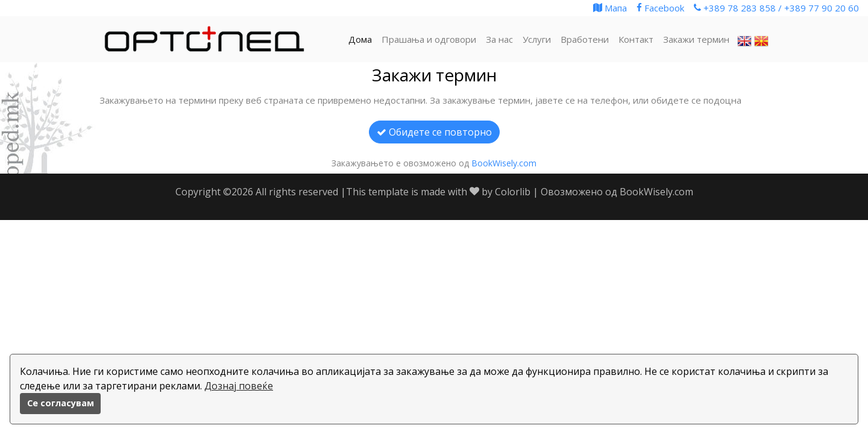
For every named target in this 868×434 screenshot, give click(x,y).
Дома (360, 39)
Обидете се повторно (434, 132)
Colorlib (513, 192)
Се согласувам (61, 403)
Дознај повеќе (239, 386)
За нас (499, 39)
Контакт (636, 39)
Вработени (585, 39)
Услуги (537, 39)
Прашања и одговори (429, 39)
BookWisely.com (504, 163)
